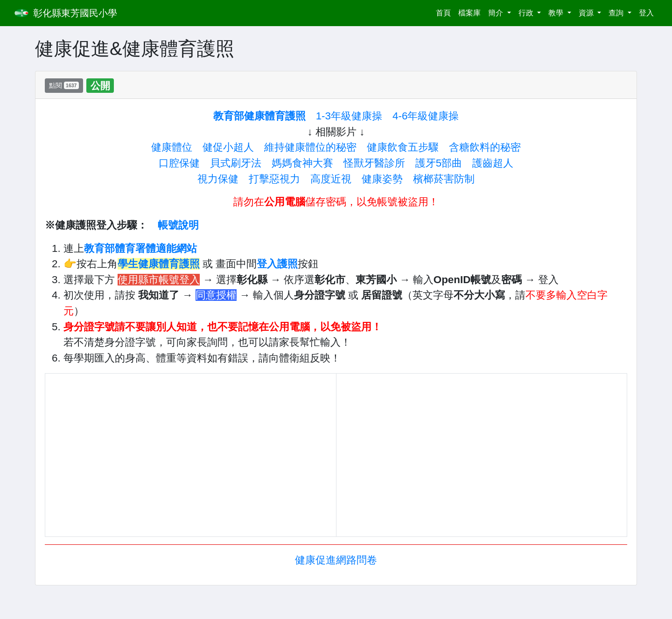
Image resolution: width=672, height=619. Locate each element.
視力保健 (218, 179)
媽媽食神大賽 (302, 163)
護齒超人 (493, 163)
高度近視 (331, 179)
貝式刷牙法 (236, 163)
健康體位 (172, 147)
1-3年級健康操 (349, 116)
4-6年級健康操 (426, 116)
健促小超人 (228, 147)
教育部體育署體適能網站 (140, 248)
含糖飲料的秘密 (485, 147)
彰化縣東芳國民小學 (75, 13)
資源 (587, 13)
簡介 (497, 13)
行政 (527, 13)
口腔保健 (179, 163)
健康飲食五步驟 (403, 147)
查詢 (617, 13)
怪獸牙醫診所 (374, 163)
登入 (646, 13)
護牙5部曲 (439, 163)
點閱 (64, 85)
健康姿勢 (382, 179)
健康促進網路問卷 (336, 560)
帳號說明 (178, 225)
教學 (557, 13)
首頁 (445, 12)
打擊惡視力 (274, 179)
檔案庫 (469, 13)
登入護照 (277, 264)
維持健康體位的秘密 (310, 147)
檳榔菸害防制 (444, 179)
